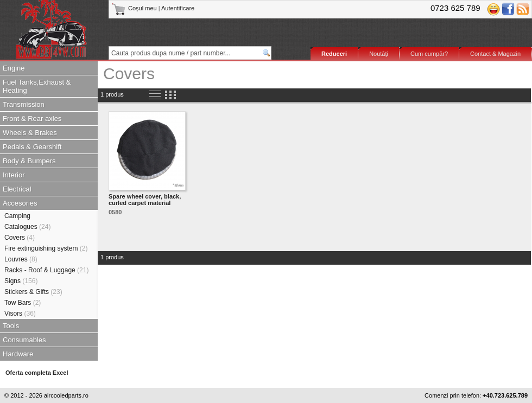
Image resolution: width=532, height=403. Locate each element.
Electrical (17, 189)
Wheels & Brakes (30, 133)
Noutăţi (379, 54)
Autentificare (178, 8)
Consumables (24, 340)
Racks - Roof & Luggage (46, 270)
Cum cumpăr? (429, 54)
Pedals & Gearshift (32, 147)
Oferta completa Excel (37, 373)
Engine (14, 68)
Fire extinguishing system (46, 248)
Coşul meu (135, 8)
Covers (20, 238)
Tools (11, 326)
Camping (17, 216)
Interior (14, 175)
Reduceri (334, 54)
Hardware (18, 354)
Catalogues (27, 227)
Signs (21, 281)
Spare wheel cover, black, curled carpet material (145, 200)
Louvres (21, 259)
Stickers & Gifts (33, 292)
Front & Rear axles (32, 119)
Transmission (24, 104)
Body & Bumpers (29, 161)
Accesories (20, 203)
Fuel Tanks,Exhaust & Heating (37, 86)
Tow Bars (23, 303)
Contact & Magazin (495, 54)
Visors (20, 314)
